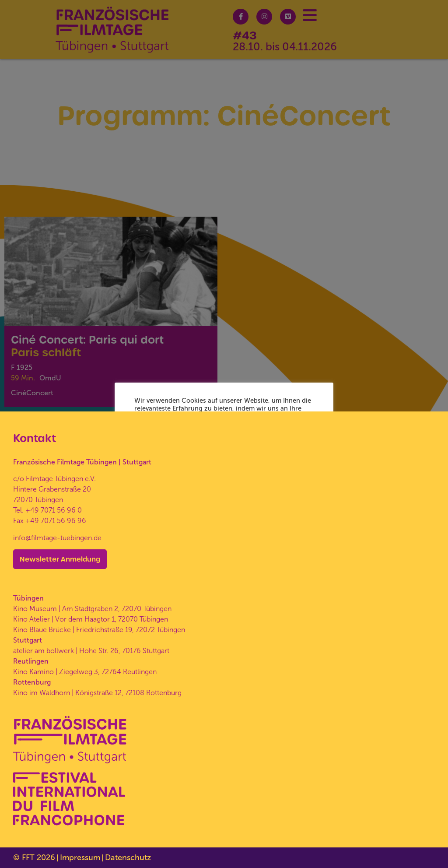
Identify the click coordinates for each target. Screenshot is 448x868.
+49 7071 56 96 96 (56, 521)
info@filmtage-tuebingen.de (57, 538)
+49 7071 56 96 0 (54, 510)
